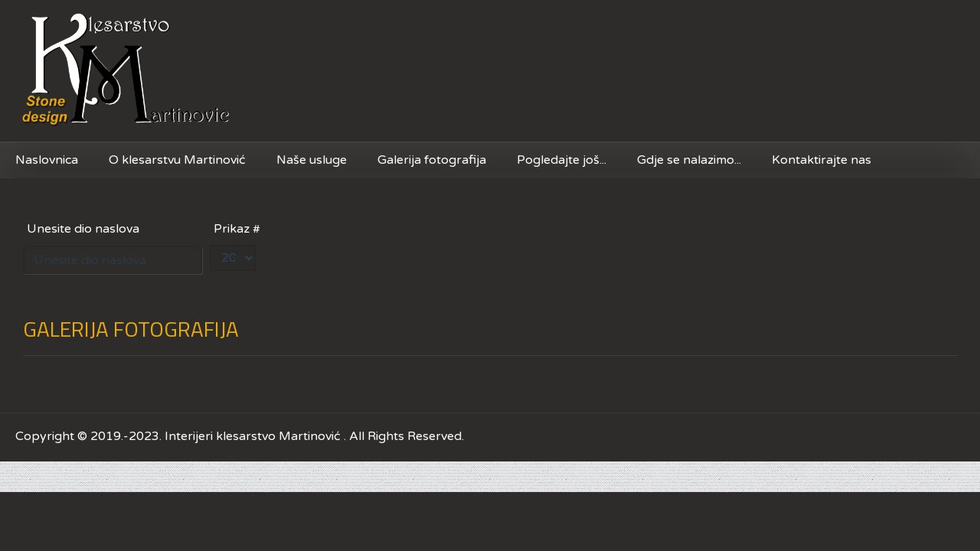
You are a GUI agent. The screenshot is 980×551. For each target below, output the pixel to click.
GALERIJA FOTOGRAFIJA (131, 329)
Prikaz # (237, 229)
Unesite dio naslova (85, 229)
